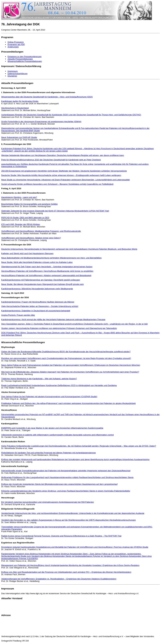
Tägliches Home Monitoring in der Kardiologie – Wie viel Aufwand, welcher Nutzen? (39, 379)
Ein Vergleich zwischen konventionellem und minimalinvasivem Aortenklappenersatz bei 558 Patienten (48, 502)
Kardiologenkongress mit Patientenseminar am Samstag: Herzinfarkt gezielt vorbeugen (41, 280)
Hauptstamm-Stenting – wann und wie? (19, 197)
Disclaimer (12, 76)
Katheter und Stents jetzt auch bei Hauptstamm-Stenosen (27, 253)
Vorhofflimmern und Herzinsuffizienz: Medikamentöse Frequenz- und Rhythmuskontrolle (41, 231)
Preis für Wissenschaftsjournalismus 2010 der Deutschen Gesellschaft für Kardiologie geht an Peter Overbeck (51, 160)
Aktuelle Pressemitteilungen (20, 59)
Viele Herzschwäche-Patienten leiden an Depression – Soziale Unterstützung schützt (40, 306)
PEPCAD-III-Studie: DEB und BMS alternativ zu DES (25, 218)
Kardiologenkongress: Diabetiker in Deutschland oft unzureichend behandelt (36, 311)
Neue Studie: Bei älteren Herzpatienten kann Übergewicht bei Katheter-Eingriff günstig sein (42, 284)
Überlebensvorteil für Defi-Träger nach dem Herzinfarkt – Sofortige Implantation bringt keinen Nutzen (47, 267)
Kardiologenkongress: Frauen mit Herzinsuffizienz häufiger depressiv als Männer (38, 302)
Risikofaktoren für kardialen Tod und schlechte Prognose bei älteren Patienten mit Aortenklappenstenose (49, 453)
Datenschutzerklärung (17, 74)
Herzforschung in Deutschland (15, 108)
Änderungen (13, 47)
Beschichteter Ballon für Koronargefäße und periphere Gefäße (29, 204)
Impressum (13, 71)
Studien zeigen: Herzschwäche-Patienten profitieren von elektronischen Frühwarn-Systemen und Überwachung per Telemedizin (59, 328)
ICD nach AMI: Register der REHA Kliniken (21, 224)
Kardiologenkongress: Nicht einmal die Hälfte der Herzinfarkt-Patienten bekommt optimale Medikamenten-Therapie (53, 319)
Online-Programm (16, 42)
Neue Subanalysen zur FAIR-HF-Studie (19, 137)
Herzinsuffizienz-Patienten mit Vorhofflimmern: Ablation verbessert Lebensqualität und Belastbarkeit (46, 275)
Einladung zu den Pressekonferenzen (25, 57)
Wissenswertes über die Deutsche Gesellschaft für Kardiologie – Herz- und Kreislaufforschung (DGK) (47, 97)
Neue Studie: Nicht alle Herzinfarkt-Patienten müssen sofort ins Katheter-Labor (37, 262)
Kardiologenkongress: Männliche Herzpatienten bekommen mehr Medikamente (37, 289)
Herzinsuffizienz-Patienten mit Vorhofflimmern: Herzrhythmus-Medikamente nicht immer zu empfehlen (47, 271)
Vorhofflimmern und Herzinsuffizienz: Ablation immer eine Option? (31, 238)
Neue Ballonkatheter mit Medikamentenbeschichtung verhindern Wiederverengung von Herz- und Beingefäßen (51, 258)
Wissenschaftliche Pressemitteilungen (25, 61)
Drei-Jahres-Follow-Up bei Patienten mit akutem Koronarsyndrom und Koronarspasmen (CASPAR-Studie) (49, 397)
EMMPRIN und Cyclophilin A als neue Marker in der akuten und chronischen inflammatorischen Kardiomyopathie (52, 428)
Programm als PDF (16, 44)
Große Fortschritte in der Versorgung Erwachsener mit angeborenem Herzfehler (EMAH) (41, 121)
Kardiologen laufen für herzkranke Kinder (20, 101)
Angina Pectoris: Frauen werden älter (18, 315)
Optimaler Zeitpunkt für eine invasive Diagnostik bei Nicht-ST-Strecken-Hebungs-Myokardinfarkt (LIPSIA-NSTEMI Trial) (55, 211)
